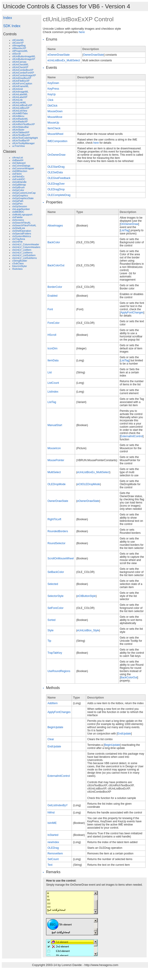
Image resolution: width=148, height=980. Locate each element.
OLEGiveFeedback (59, 178)
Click (50, 100)
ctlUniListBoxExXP (22, 105)
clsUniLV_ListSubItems (25, 258)
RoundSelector (56, 543)
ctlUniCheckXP (20, 67)
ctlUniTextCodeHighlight (25, 138)
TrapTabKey (55, 653)
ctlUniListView (20, 111)
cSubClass (18, 263)
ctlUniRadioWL (20, 119)
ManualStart (55, 425)
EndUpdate (124, 734)
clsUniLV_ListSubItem (24, 255)
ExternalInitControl (132, 436)
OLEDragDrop (56, 189)
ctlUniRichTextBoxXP (23, 124)
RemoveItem (55, 854)
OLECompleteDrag (59, 195)
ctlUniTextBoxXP (21, 135)
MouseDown (55, 111)
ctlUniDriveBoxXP (22, 78)
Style (51, 630)
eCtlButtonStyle (86, 596)
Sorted (51, 620)
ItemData (53, 360)
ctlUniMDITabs (20, 113)
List (50, 372)
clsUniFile (17, 242)
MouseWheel (55, 134)
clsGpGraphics (20, 196)
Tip (49, 641)
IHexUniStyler (20, 266)
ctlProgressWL (20, 51)
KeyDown (53, 83)
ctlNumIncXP (19, 48)
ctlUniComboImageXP (24, 75)
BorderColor (55, 287)
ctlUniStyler (18, 130)
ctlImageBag (19, 45)
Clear (51, 739)
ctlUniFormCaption (22, 83)
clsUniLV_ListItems (22, 253)
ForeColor (53, 323)
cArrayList (18, 157)
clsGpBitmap (19, 185)
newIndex (53, 842)
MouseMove (55, 117)
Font (50, 309)
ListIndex (53, 392)
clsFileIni (17, 174)
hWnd (51, 813)
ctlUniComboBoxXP (23, 70)
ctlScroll (16, 54)
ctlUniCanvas (19, 62)
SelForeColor (55, 608)
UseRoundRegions (59, 671)
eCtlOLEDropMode (88, 484)
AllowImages (55, 226)
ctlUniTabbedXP (21, 132)
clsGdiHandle (19, 182)
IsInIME (52, 823)
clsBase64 (18, 160)
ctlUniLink (17, 100)
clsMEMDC (18, 212)
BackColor (54, 242)
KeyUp (52, 94)
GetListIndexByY (58, 805)
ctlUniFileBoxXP (21, 81)
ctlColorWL (18, 40)
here (82, 32)
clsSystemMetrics (22, 236)
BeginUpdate (55, 727)
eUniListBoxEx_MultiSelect (64, 60)
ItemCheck (54, 128)
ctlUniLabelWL (20, 94)
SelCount (53, 859)
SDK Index (12, 26)
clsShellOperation (22, 231)
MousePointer (56, 460)
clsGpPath (18, 201)
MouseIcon (54, 448)
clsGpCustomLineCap (24, 193)
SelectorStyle (55, 596)
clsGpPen (17, 204)
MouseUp (53, 123)
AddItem (53, 703)
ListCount (53, 383)
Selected (53, 584)
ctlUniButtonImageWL (24, 56)
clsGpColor (18, 190)
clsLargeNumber (21, 209)
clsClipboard (19, 163)
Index (8, 18)
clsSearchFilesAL (21, 223)
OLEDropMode (56, 484)
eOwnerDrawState (59, 55)
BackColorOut (56, 265)
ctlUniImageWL (20, 92)
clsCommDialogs (21, 166)
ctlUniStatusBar (20, 127)
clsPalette (17, 217)
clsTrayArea (19, 239)
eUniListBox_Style (88, 630)
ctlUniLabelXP (20, 97)
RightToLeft (54, 519)
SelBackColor (56, 572)
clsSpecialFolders (22, 234)
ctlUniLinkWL (19, 103)
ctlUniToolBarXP (21, 141)
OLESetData (55, 172)
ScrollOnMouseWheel (61, 558)
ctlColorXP (18, 43)
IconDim (52, 348)
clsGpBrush (18, 187)
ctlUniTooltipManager (23, 143)
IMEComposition (57, 141)
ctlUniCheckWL (20, 64)
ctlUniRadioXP (20, 122)
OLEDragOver (56, 184)
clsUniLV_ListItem (22, 250)
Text (50, 865)
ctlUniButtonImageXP (24, 59)
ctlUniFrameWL (20, 86)
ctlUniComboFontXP (23, 73)
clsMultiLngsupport (22, 215)
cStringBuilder (20, 261)
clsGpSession (20, 206)
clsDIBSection (20, 171)
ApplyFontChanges (132, 312)
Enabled (52, 296)
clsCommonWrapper (23, 168)
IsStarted (53, 835)
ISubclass (17, 269)
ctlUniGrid (18, 89)
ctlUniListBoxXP (21, 108)
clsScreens (18, 220)
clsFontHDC (19, 179)
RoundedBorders (58, 531)
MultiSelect (54, 472)
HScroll (52, 335)
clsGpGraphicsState (23, 198)
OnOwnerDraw (56, 155)
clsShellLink (19, 228)
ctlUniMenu (18, 116)
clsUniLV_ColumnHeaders (26, 247)
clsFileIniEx (18, 176)
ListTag (125, 230)
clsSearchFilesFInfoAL (24, 225)
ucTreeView (19, 146)
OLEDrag (53, 848)
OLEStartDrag (56, 167)
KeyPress (53, 89)
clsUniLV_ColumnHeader (26, 244)
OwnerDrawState (93, 55)
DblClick (52, 106)
